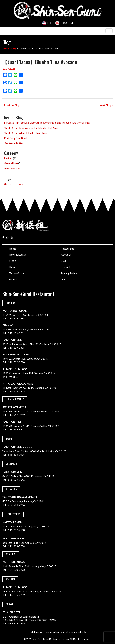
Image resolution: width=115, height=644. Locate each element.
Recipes (8, 158)
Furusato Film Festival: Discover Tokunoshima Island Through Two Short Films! (47, 123)
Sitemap (14, 279)
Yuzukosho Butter (14, 143)
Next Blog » (106, 105)
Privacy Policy (69, 273)
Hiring (13, 267)
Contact (65, 267)
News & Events (17, 254)
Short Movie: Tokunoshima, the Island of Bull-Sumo (32, 128)
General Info (11, 163)
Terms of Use (16, 273)
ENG (47, 23)
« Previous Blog (11, 105)
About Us (66, 254)
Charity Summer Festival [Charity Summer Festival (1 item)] (14, 184)
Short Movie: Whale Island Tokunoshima (26, 133)
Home (6, 48)
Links (64, 279)
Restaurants (68, 248)
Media (13, 261)
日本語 (61, 23)
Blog (14, 48)
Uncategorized (12, 169)
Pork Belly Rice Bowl (15, 138)
